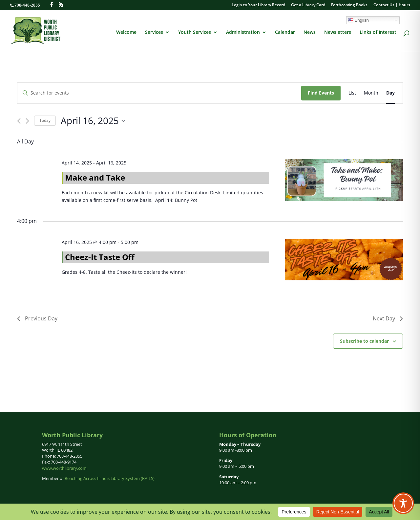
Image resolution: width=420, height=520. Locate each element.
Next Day (388, 318)
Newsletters (338, 32)
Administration (243, 32)
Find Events (321, 93)
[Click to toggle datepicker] (93, 121)
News (310, 32)
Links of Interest (378, 32)
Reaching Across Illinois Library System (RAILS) (110, 478)
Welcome (126, 32)
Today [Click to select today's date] (45, 120)
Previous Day (37, 318)
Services (154, 32)
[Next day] (27, 121)
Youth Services (195, 32)
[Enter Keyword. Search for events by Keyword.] (159, 93)
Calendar (285, 32)
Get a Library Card (308, 5)
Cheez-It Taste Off (100, 257)
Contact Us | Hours (392, 5)
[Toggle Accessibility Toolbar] (403, 503)
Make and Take (95, 177)
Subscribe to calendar (364, 341)
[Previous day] (19, 121)
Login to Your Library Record (258, 5)
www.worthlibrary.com (64, 468)
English (358, 20)
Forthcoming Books (349, 5)
